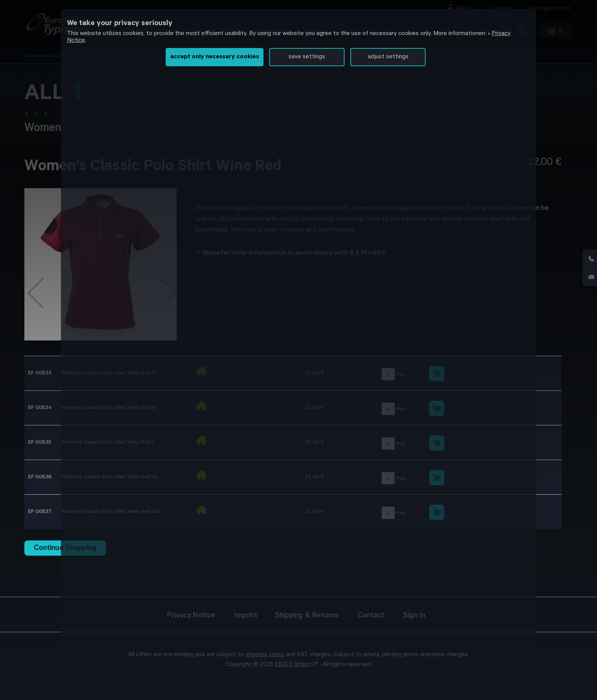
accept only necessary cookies (215, 57)
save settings (307, 57)
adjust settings (388, 57)
